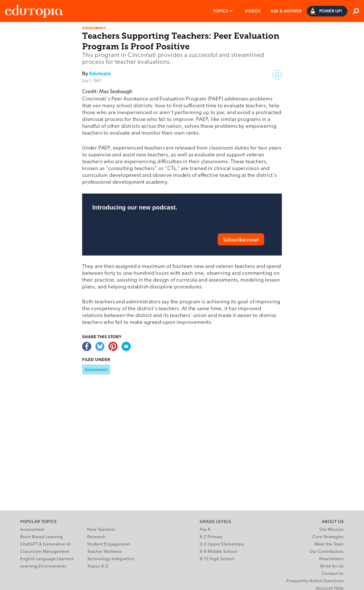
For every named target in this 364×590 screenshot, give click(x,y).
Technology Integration (111, 559)
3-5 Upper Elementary (222, 544)
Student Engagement (109, 544)
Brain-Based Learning (42, 537)
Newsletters (332, 559)
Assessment (96, 369)
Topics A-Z (98, 566)
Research (96, 537)
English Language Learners (47, 559)
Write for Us (332, 566)
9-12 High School (217, 559)
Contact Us (333, 574)
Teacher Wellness (105, 552)
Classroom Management (45, 552)
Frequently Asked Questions (315, 581)
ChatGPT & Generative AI (45, 544)
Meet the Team (329, 544)
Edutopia (100, 73)
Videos (253, 11)
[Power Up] (327, 11)
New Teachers (101, 530)
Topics (221, 11)
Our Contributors (327, 552)
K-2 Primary (211, 537)
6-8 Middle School (219, 552)
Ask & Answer (286, 11)
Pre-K (205, 530)
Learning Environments (43, 566)
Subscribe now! (241, 239)
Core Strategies (328, 537)
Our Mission (332, 530)
